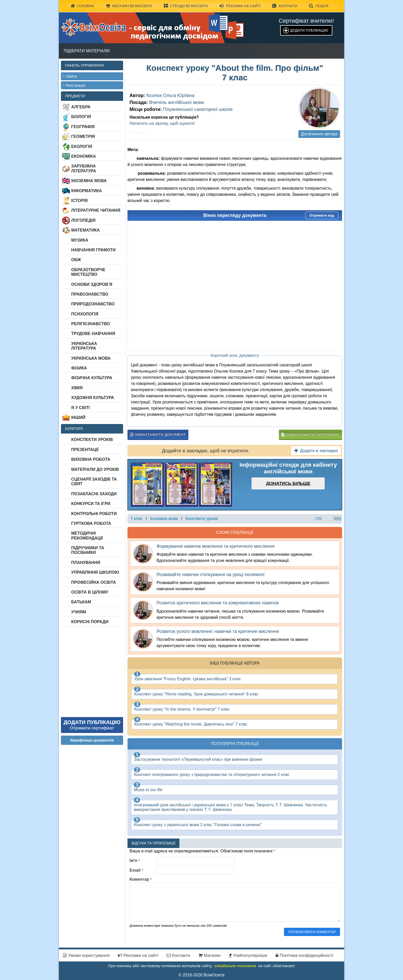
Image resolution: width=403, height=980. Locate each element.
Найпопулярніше (248, 955)
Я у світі (80, 408)
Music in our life (148, 790)
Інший (78, 417)
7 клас (137, 519)
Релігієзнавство (91, 324)
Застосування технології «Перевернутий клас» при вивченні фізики (198, 759)
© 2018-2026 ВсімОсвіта (202, 975)
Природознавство (93, 304)
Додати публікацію (309, 30)
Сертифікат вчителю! (306, 21)
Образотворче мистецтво (88, 272)
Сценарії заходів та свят (94, 482)
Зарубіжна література (84, 168)
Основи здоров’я (92, 284)
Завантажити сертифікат (310, 434)
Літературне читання (96, 210)
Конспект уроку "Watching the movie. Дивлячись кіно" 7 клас (191, 724)
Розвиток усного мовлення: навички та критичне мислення (218, 631)
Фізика (79, 368)
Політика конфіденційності (304, 955)
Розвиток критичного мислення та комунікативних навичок (218, 603)
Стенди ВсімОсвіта (186, 6)
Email (136, 870)
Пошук (319, 6)
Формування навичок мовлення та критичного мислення (216, 546)
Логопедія (83, 220)
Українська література (84, 346)
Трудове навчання (93, 334)
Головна (82, 6)
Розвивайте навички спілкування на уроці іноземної (210, 575)
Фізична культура (92, 378)
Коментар (141, 879)
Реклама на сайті (240, 6)
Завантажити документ (158, 434)
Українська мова (91, 358)
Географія (83, 127)
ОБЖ (76, 260)
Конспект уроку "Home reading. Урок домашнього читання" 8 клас (196, 694)
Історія (79, 201)
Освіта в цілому (90, 592)
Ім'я (135, 860)
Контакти (285, 6)
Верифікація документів (92, 740)
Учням (79, 612)
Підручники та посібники (88, 550)
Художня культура (93, 398)
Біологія (81, 117)
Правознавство (90, 294)
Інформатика (86, 191)
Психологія (85, 314)
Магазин (209, 955)
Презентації (85, 450)
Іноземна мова (89, 181)
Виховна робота (91, 459)
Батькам (81, 602)
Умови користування (86, 955)
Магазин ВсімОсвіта (129, 6)
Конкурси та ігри (91, 504)
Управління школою (95, 572)
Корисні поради (90, 622)
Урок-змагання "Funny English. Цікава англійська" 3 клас (188, 679)
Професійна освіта (94, 582)
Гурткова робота (91, 523)
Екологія (82, 147)
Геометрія (83, 136)
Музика (80, 240)
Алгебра (81, 107)
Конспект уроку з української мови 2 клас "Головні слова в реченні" (198, 825)
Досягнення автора (319, 134)
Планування (86, 563)
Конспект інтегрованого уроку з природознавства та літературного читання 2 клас (212, 775)
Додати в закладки (316, 451)
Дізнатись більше (288, 484)
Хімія (77, 388)
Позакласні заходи (94, 494)
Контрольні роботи (94, 514)
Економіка (84, 156)
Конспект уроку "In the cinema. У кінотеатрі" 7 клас (182, 709)
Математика (85, 230)
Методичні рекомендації (87, 536)
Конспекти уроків (92, 440)
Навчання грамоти (93, 250)
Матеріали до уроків (95, 469)
